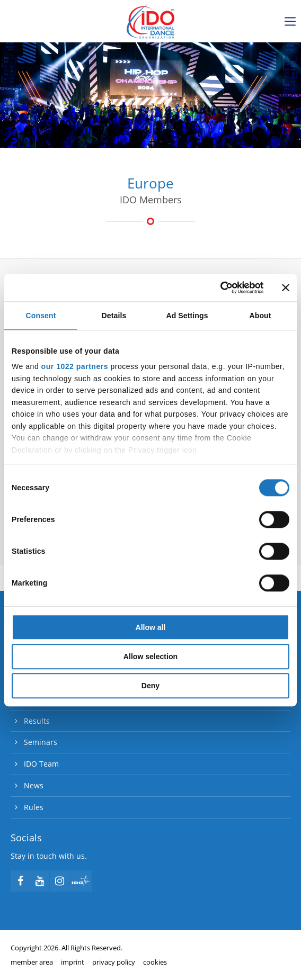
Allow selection (150, 657)
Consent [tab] (41, 316)
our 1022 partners (75, 367)
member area (32, 962)
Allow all (151, 627)
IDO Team (41, 764)
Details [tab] (114, 316)
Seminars (41, 742)
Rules (34, 807)
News (34, 785)
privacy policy (114, 962)
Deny (150, 686)
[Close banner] (286, 287)
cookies (155, 962)
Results (37, 721)
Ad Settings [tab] (187, 316)
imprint (73, 962)
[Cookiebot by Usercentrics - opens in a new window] (217, 287)
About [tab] (260, 316)
